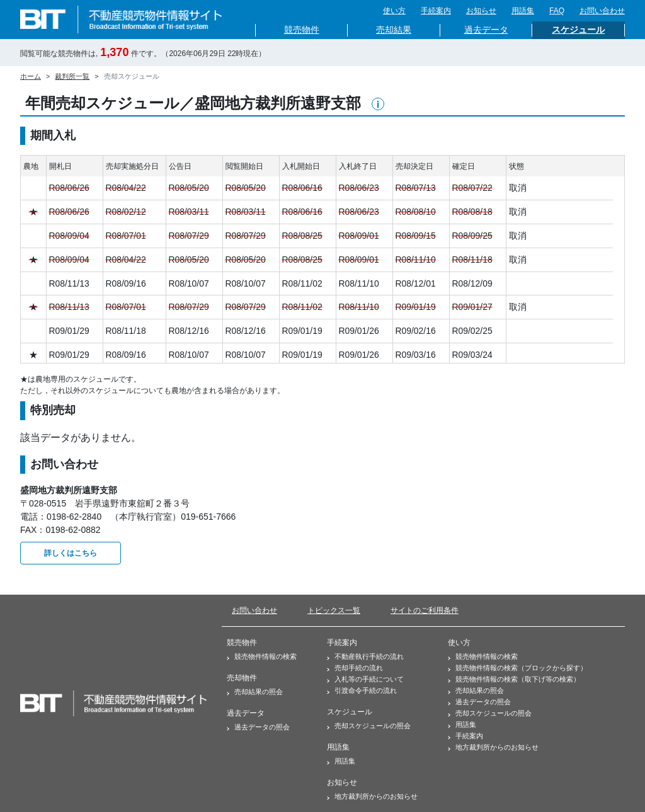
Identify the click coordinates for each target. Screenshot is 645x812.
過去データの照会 (258, 727)
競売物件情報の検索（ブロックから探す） (517, 668)
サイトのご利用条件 (425, 610)
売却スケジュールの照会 (369, 726)
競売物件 (302, 30)
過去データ (486, 30)
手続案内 (436, 11)
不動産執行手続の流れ (365, 656)
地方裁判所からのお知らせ (372, 796)
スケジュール (578, 30)
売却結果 (394, 30)
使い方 (394, 11)
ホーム (31, 76)
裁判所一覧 (72, 76)
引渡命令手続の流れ (362, 690)
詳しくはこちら (71, 553)
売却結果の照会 (255, 692)
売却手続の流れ (355, 668)
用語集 (523, 11)
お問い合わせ (602, 11)
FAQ (557, 11)
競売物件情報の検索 (262, 656)
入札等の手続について (365, 679)
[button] (378, 104)
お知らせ (481, 11)
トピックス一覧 (334, 610)
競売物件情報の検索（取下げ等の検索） (514, 679)
